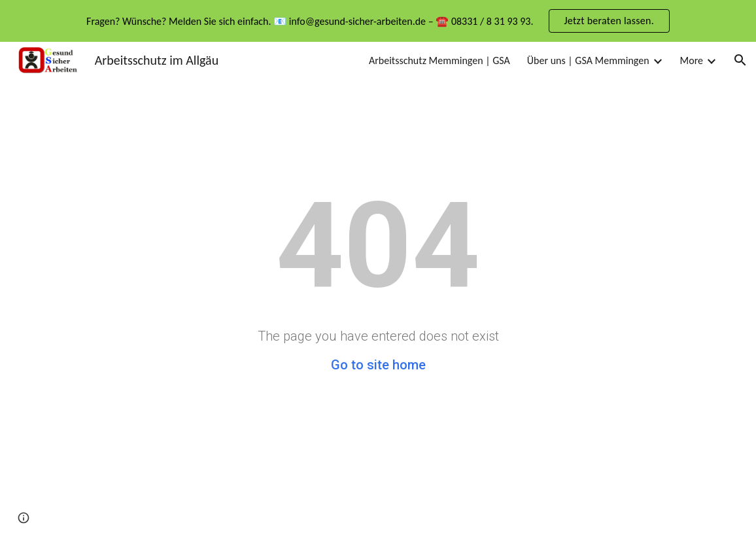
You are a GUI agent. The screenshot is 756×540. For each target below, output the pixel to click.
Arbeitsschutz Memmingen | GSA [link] (439, 60)
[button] (740, 60)
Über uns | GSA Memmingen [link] (588, 60)
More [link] (692, 60)
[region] (378, 21)
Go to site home (378, 365)
